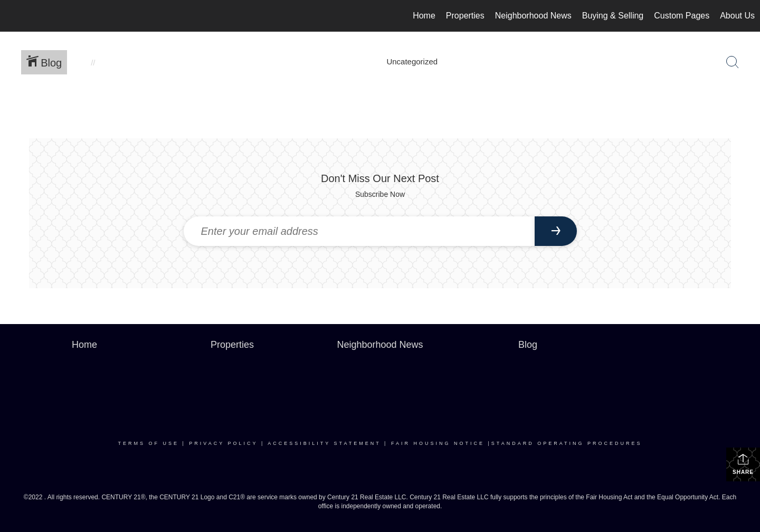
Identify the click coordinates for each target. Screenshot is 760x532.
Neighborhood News (533, 16)
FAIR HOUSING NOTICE (438, 443)
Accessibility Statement (324, 443)
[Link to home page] (13, 16)
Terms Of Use (149, 443)
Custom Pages (682, 16)
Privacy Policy (223, 443)
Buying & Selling (613, 16)
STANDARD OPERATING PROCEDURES (567, 443)
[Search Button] (733, 62)
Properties (465, 16)
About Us (737, 16)
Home (424, 16)
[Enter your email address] (359, 231)
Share (743, 464)
